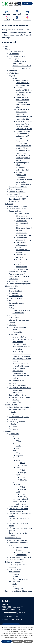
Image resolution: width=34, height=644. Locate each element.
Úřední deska (14, 73)
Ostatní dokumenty (20, 579)
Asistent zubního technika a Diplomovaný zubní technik (22, 339)
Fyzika (15, 330)
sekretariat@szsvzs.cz (13, 619)
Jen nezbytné (18, 641)
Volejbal (16, 400)
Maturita (9, 431)
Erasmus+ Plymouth (24, 129)
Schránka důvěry (16, 402)
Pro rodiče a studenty (21, 547)
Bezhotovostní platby (21, 310)
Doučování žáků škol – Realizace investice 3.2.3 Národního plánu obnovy (23, 102)
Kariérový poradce (16, 560)
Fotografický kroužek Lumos (20, 388)
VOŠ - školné (14, 318)
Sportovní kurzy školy (17, 395)
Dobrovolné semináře (18, 327)
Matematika (17, 332)
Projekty (12, 76)
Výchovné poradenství (18, 540)
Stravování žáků (15, 291)
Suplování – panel (20, 504)
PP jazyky (20, 441)
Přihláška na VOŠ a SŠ (18, 272)
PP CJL (19, 439)
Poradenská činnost (13, 538)
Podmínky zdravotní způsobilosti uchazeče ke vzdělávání (19, 276)
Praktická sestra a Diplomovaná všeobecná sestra (20, 371)
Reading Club (14, 581)
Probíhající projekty (20, 80)
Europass (13, 325)
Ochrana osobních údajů (19, 197)
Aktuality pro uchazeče (18, 206)
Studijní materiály (16, 296)
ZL (13, 482)
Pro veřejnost (14, 59)
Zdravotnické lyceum (21, 366)
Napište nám (14, 426)
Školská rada (14, 201)
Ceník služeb (14, 419)
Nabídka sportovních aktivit (20, 397)
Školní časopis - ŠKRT (18, 199)
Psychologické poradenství (20, 557)
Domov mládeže (12, 405)
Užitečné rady (22, 555)
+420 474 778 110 (11, 617)
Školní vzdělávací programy (20, 284)
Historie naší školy (16, 51)
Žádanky (16, 577)
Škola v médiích (15, 189)
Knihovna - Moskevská (18, 385)
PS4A (18, 460)
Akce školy (13, 71)
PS (13, 458)
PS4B (18, 468)
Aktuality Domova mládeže (20, 407)
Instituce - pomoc (23, 552)
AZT (14, 436)
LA (13, 443)
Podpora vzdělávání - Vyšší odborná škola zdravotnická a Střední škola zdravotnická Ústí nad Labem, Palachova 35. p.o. (24, 148)
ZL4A (18, 485)
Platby (11, 308)
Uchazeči (9, 204)
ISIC (10, 301)
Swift (15, 584)
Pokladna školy (18, 313)
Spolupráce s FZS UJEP (18, 187)
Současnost (14, 54)
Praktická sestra (23, 269)
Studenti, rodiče (12, 286)
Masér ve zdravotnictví (22, 364)
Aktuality (16, 78)
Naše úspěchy (18, 393)
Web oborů (13, 335)
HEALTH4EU (20, 95)
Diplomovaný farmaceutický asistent (22, 223)
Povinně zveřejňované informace (18, 591)
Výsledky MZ (14, 434)
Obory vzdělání (15, 211)
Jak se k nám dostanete (19, 281)
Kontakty (12, 414)
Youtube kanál (15, 194)
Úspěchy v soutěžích (17, 192)
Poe (14, 586)
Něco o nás (17, 390)
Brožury (19, 550)
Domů (8, 46)
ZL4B (18, 492)
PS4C (18, 475)
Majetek (16, 574)
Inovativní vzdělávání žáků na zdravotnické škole (24, 90)
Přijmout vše (7, 641)
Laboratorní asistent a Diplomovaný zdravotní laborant (22, 359)
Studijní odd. (14, 293)
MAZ (14, 451)
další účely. (24, 631)
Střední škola (18, 247)
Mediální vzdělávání (24, 122)
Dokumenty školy (16, 298)
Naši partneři (21, 344)
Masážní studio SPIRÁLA (22, 66)
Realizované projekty (21, 109)
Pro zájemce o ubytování (19, 417)
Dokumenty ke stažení (14, 562)
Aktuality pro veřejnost (22, 68)
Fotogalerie (13, 429)
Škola (7, 49)
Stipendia (13, 315)
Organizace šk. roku (17, 56)
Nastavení (28, 641)
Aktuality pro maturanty (18, 506)
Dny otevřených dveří (17, 209)
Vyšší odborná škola (21, 213)
